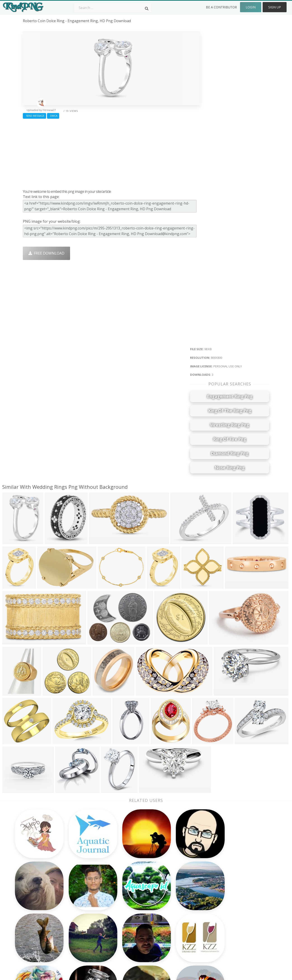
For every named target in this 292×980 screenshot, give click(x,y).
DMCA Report (232, 912)
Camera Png (132, 899)
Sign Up (275, 7)
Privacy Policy (231, 918)
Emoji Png (179, 918)
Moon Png (130, 918)
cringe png (32, 912)
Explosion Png (133, 931)
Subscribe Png (84, 892)
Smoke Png (131, 912)
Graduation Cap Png (139, 925)
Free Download (46, 253)
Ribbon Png (82, 918)
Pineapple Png (183, 912)
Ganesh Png (181, 931)
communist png (36, 925)
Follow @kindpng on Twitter (244, 944)
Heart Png (81, 938)
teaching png (35, 892)
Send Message (34, 116)
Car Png (177, 899)
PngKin (78, 925)
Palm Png (129, 892)
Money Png (180, 892)
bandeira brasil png (40, 899)
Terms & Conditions (237, 905)
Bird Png (178, 905)
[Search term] (113, 8)
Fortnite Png (132, 938)
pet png (29, 918)
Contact (226, 899)
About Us (228, 892)
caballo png (33, 931)
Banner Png (181, 938)
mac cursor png (36, 905)
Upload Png (230, 925)
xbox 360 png (34, 938)
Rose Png (80, 912)
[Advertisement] (112, 153)
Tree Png (129, 905)
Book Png (179, 925)
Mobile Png (82, 931)
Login (251, 7)
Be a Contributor (221, 7)
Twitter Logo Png (87, 899)
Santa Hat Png (84, 905)
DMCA (53, 116)
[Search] (147, 9)
